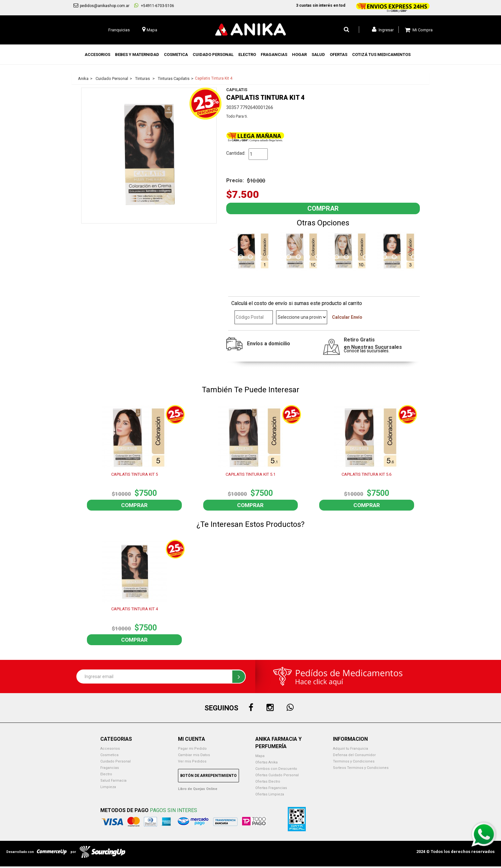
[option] (250, 251)
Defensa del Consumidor (354, 755)
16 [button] (376, 258)
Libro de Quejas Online (198, 789)
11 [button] (328, 258)
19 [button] (405, 258)
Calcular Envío (347, 317)
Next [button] (411, 249)
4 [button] (261, 258)
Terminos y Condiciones (354, 761)
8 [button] (299, 258)
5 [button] (270, 258)
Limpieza (108, 787)
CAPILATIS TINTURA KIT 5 (135, 474)
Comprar (134, 505)
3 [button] (251, 258)
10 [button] (318, 258)
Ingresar (383, 29)
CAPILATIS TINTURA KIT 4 (135, 609)
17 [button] (385, 258)
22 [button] (328, 266)
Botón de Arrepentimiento (208, 776)
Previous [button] (233, 249)
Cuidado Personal (116, 761)
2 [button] (242, 258)
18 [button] (395, 258)
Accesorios (110, 749)
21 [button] (318, 266)
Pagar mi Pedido (192, 749)
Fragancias (110, 768)
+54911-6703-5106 (154, 5)
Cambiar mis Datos (194, 755)
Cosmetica (109, 755)
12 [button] (337, 258)
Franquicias (119, 30)
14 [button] (357, 258)
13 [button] (347, 258)
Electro (106, 774)
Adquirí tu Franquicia (351, 749)
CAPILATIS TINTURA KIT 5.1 (250, 474)
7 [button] (289, 258)
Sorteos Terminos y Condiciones (361, 768)
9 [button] (309, 258)
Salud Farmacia (113, 781)
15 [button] (366, 258)
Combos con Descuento (276, 769)
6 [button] (280, 258)
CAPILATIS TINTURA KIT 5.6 (366, 474)
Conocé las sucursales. (367, 351)
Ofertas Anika (266, 762)
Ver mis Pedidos (192, 761)
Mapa (260, 756)
